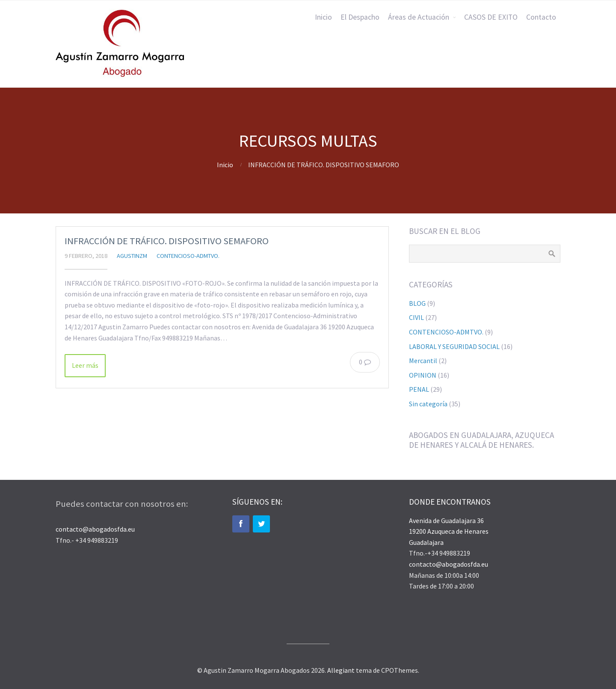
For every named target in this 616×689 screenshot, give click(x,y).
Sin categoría (428, 404)
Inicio (323, 17)
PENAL (419, 389)
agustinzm (132, 256)
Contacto (541, 17)
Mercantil (423, 361)
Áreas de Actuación (419, 17)
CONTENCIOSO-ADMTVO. (188, 256)
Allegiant (341, 670)
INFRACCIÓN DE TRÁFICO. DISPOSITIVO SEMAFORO (167, 241)
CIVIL (416, 317)
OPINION (423, 375)
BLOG (417, 303)
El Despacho (360, 17)
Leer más (85, 365)
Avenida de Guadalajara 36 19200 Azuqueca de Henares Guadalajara (449, 531)
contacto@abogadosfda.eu (95, 529)
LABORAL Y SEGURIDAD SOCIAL (454, 346)
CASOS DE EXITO (491, 17)
